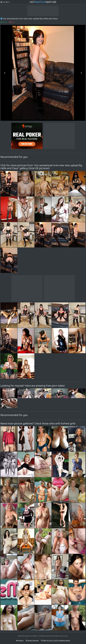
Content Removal (32, 640)
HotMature (43, 2)
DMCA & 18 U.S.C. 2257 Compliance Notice (55, 640)
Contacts (20, 640)
